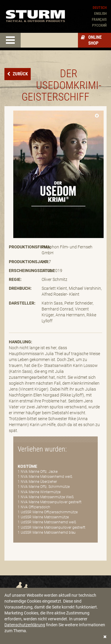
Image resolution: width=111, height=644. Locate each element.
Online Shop (91, 40)
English (100, 14)
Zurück (20, 74)
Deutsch (100, 8)
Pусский (99, 25)
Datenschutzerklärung (25, 625)
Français (99, 20)
